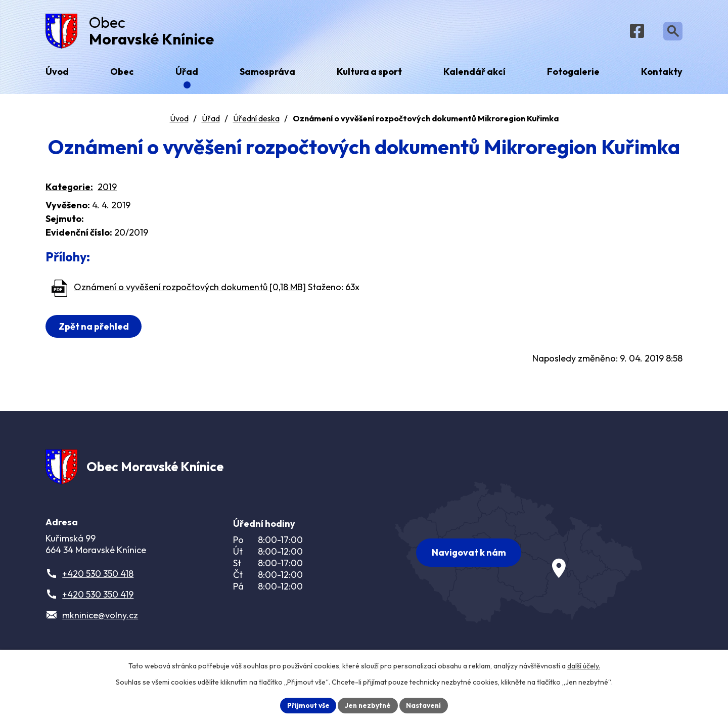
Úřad (211, 121)
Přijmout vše (307, 705)
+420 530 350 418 (98, 579)
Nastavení (425, 705)
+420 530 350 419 (98, 599)
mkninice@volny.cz (100, 620)
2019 (107, 189)
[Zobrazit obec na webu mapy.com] (519, 555)
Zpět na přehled (94, 329)
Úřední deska (256, 121)
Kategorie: (69, 189)
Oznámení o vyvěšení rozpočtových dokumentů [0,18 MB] (190, 289)
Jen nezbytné (368, 705)
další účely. (584, 665)
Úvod (179, 121)
